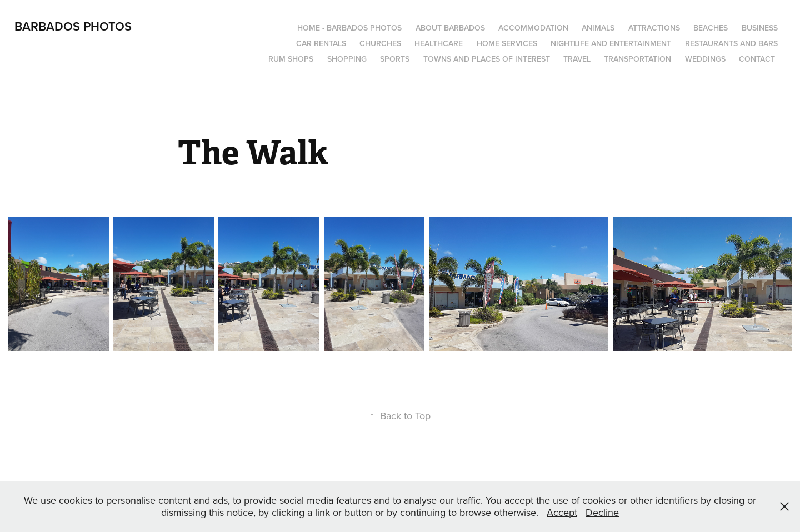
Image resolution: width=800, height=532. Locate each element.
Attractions (654, 28)
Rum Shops (291, 59)
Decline (602, 512)
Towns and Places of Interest (487, 59)
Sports (395, 59)
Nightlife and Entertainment (611, 43)
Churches (380, 43)
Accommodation (533, 28)
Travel (577, 59)
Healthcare (439, 43)
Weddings (705, 59)
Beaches (711, 28)
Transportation (637, 59)
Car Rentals (321, 43)
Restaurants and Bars (731, 43)
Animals (598, 28)
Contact (757, 59)
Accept (562, 512)
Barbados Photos (73, 26)
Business (760, 28)
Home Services (507, 43)
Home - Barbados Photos (349, 28)
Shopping (347, 59)
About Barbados (450, 28)
